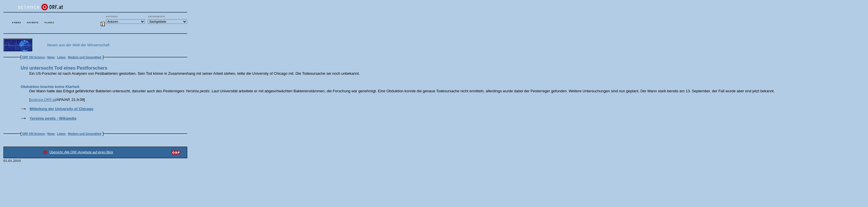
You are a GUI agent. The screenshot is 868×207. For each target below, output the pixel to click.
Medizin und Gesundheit (85, 57)
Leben (61, 57)
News (51, 57)
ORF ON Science (33, 57)
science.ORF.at (43, 100)
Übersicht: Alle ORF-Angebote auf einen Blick (81, 152)
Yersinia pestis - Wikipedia (53, 118)
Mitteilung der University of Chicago (61, 109)
